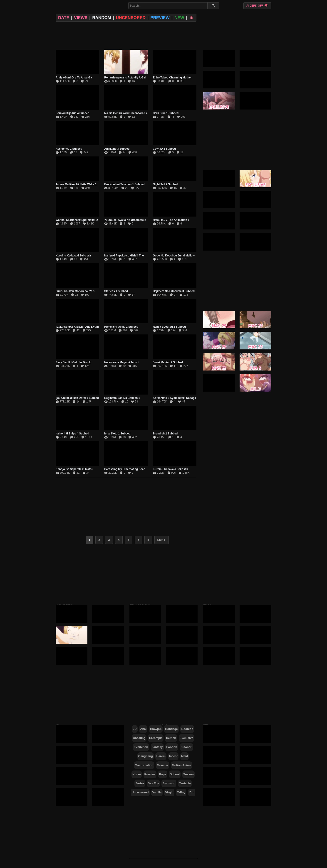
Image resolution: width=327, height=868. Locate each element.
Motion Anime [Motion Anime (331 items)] (182, 765)
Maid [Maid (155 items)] (185, 756)
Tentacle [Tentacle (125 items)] (185, 783)
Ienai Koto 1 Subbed (117, 434)
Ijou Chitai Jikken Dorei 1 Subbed (77, 398)
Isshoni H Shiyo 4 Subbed (72, 434)
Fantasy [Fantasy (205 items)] (157, 747)
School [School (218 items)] (175, 774)
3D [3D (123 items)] (135, 729)
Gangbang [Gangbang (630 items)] (146, 756)
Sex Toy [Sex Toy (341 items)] (153, 783)
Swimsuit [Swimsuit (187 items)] (169, 783)
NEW (179, 18)
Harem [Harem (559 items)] (161, 756)
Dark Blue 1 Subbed (166, 113)
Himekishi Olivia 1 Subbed (121, 327)
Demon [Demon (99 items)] (171, 738)
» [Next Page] (148, 540)
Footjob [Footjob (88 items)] (172, 747)
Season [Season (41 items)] (188, 774)
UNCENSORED (131, 18)
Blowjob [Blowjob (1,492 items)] (156, 729)
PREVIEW (160, 18)
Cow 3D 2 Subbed (164, 149)
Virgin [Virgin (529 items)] (169, 792)
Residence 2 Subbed (69, 149)
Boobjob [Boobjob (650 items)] (187, 729)
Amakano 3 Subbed (117, 149)
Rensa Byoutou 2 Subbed (169, 327)
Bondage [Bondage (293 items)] (171, 729)
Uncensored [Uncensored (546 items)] (140, 792)
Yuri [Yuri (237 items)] (192, 792)
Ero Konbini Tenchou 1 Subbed (124, 184)
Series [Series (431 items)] (140, 783)
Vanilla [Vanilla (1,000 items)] (157, 792)
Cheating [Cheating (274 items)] (139, 738)
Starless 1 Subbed (116, 291)
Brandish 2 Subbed (165, 434)
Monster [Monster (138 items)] (163, 765)
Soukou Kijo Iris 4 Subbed (73, 113)
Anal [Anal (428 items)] (143, 729)
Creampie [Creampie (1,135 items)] (156, 738)
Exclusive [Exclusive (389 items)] (186, 738)
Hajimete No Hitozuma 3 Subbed (174, 291)
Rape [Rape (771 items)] (163, 774)
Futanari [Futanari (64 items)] (187, 747)
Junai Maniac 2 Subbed (168, 362)
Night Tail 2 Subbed (165, 184)
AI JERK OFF (257, 5)
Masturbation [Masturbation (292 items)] (144, 765)
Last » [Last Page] (162, 540)
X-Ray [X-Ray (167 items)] (181, 792)
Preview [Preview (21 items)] (150, 774)
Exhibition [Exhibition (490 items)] (141, 747)
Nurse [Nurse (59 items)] (137, 774)
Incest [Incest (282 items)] (173, 756)
